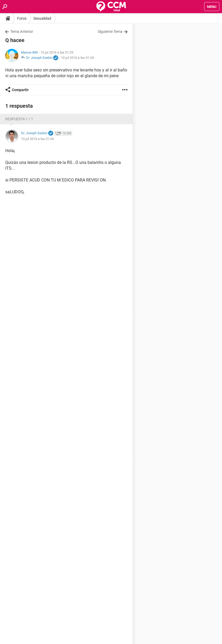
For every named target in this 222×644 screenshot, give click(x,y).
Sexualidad (42, 18)
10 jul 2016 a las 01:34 (77, 58)
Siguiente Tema (110, 32)
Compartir (20, 90)
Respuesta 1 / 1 (19, 119)
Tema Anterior (22, 32)
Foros (22, 18)
